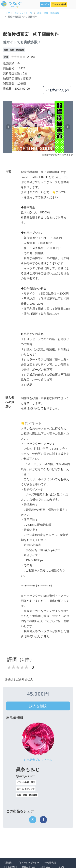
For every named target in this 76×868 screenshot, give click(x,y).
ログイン (45, 4)
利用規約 (8, 863)
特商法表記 (50, 863)
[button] (8, 127)
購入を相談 (38, 706)
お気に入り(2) (57, 90)
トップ (7, 13)
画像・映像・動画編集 (48, 13)
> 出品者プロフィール (38, 760)
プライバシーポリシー (28, 863)
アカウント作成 (59, 4)
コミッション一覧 (24, 13)
